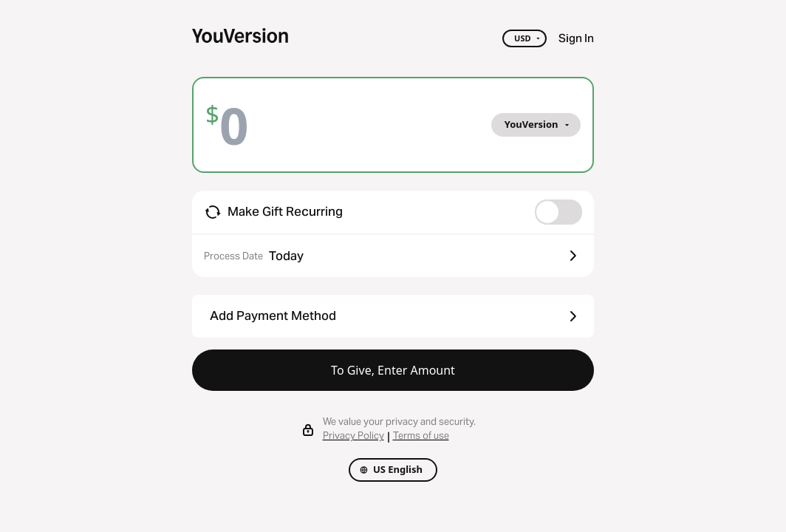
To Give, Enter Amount (393, 370)
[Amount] (245, 125)
